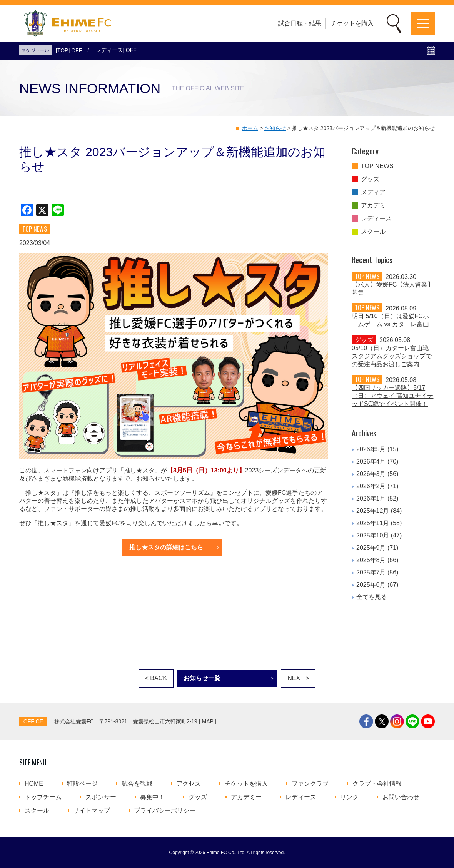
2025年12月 (373, 511)
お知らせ (275, 128)
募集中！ (152, 797)
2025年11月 (373, 523)
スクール (373, 232)
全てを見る (372, 597)
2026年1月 (371, 498)
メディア (373, 192)
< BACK (156, 678)
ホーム (250, 128)
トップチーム (43, 797)
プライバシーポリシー (165, 811)
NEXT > (298, 678)
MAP (208, 721)
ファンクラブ (310, 784)
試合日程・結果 (300, 23)
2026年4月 (371, 462)
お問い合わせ (401, 797)
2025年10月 (373, 535)
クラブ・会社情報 (377, 784)
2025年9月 (371, 548)
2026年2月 (371, 486)
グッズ (370, 179)
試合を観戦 (137, 784)
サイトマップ (92, 811)
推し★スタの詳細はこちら (166, 547)
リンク (349, 797)
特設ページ (82, 784)
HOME (34, 784)
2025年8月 (371, 560)
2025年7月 (371, 572)
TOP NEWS (377, 166)
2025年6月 (371, 585)
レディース (376, 219)
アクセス (189, 784)
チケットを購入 (352, 23)
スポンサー (101, 797)
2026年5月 (371, 449)
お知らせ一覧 (202, 678)
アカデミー (376, 205)
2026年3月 (371, 474)
